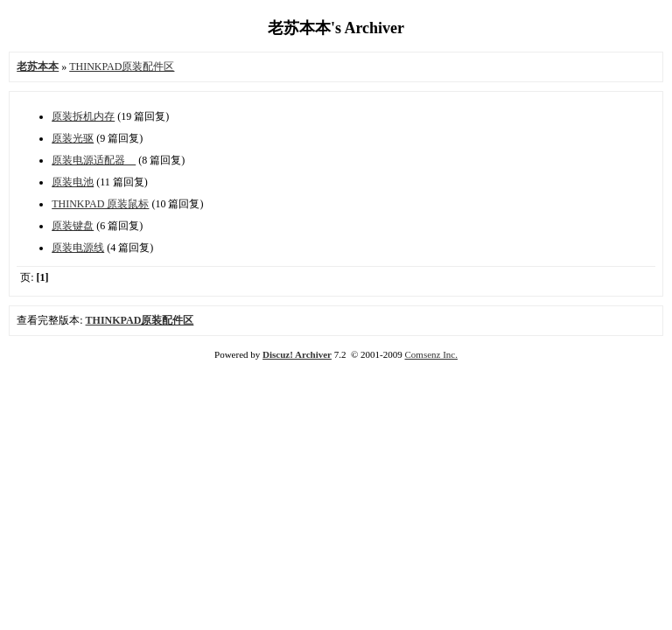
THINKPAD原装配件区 (122, 66)
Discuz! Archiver (297, 354)
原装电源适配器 (94, 160)
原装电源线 (78, 248)
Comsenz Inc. (430, 354)
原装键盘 (73, 226)
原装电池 (73, 182)
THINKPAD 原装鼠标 (100, 204)
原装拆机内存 (83, 116)
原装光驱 (73, 138)
